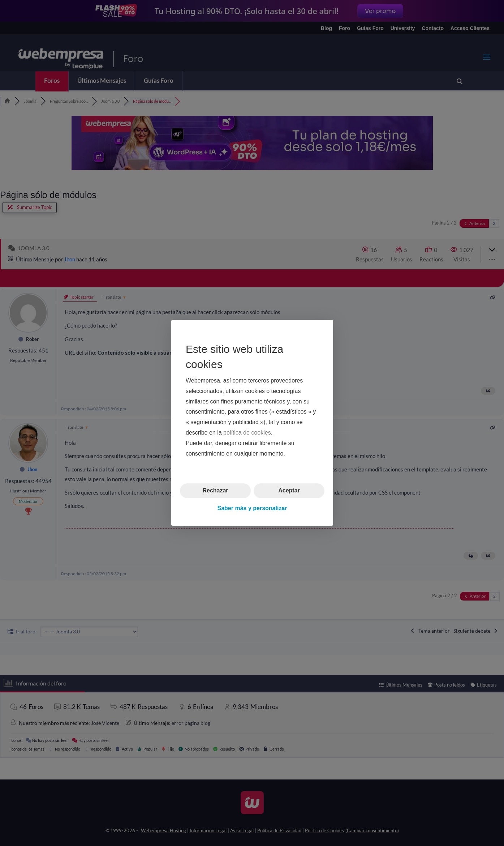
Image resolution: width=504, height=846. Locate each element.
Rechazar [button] (215, 491)
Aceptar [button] (289, 491)
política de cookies (247, 433)
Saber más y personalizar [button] (252, 508)
